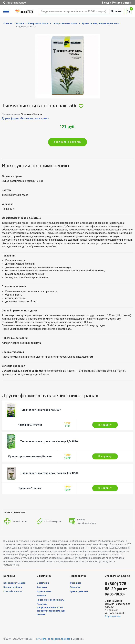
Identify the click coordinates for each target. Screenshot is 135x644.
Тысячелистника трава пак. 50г (40, 410)
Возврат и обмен (13, 587)
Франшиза (75, 583)
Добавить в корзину (67, 142)
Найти (116, 11)
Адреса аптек (44, 591)
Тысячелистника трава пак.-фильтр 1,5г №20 (49, 441)
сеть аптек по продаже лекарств (53, 639)
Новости (41, 596)
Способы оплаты (13, 591)
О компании (43, 583)
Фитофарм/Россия (30, 425)
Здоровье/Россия (30, 488)
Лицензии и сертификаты (51, 600)
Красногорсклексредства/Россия (30, 456)
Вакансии (75, 587)
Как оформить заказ (14, 583)
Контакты (42, 587)
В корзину (105, 425)
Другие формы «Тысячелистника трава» (25, 118)
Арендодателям (79, 591)
